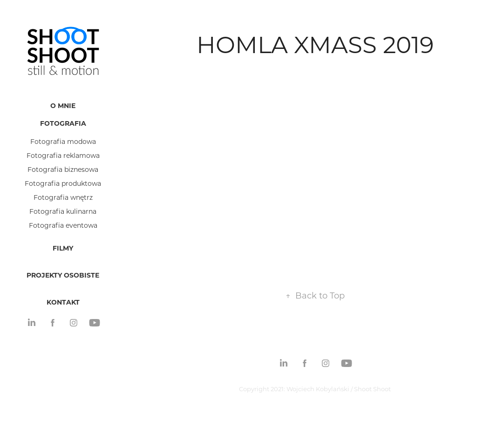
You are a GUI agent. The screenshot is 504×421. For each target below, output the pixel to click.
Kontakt (63, 302)
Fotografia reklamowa (63, 155)
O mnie (63, 105)
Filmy (63, 248)
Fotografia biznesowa (63, 169)
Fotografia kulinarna (63, 211)
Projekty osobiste (63, 275)
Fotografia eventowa (63, 225)
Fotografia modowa (63, 141)
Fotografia (63, 123)
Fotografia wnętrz (63, 197)
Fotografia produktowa (63, 183)
